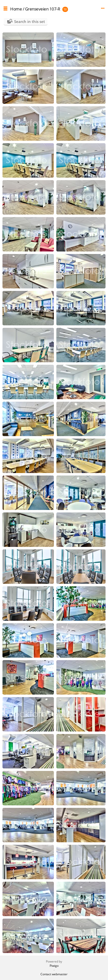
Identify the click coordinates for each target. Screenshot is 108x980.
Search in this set (30, 21)
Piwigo (54, 966)
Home (16, 9)
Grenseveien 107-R (43, 9)
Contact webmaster (54, 974)
